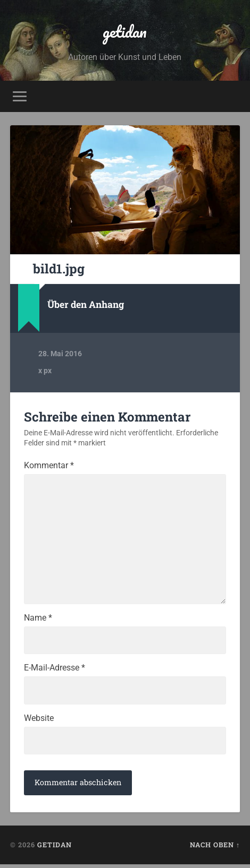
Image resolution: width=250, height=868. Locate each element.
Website (39, 721)
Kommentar (49, 466)
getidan (125, 32)
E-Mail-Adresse (55, 671)
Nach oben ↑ (215, 848)
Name (38, 621)
